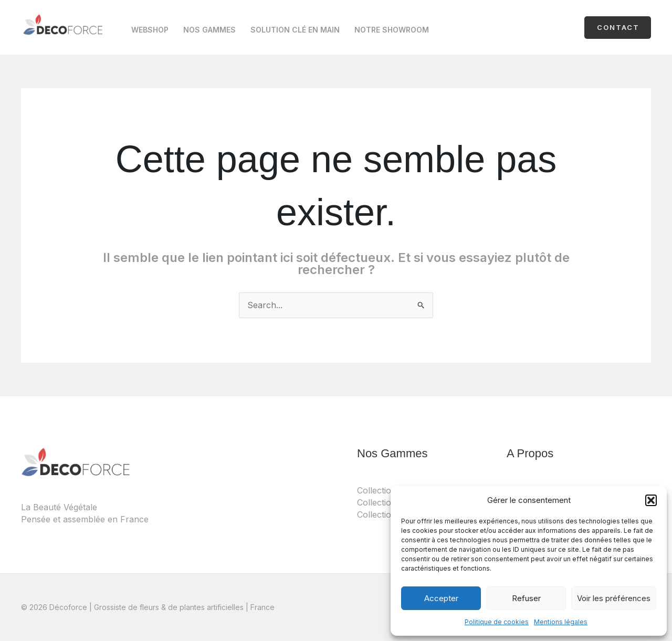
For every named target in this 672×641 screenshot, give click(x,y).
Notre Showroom (392, 30)
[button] (651, 500)
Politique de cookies (497, 622)
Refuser (526, 598)
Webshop (150, 30)
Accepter (441, 598)
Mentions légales (561, 622)
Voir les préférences (614, 598)
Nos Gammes (209, 30)
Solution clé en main (295, 30)
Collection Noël (387, 514)
